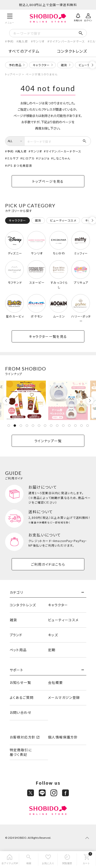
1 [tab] (9, 426)
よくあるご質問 (22, 697)
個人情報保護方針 (63, 737)
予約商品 (15, 65)
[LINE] (42, 793)
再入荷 (23, 41)
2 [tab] (15, 426)
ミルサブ (13, 158)
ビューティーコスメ (63, 620)
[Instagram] (54, 793)
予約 (10, 41)
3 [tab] (21, 426)
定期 (52, 650)
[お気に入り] (48, 860)
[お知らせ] (78, 17)
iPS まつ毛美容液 (20, 165)
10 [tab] (63, 426)
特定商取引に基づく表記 (21, 752)
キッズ (53, 635)
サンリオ (39, 41)
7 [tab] (45, 426)
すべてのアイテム (24, 51)
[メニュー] (10, 18)
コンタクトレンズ (72, 51)
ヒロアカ (28, 158)
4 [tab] (27, 426)
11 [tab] (69, 426)
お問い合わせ (20, 712)
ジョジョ (44, 158)
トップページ (13, 74)
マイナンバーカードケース (67, 41)
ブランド (16, 635)
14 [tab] (88, 426)
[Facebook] (65, 793)
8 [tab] (51, 426)
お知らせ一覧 (20, 682)
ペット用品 (18, 650)
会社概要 (56, 682)
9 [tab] (57, 426)
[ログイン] (88, 17)
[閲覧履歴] (67, 860)
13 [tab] (81, 426)
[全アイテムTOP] (10, 860)
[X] (31, 793)
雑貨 (64, 65)
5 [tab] (33, 426)
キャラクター (41, 65)
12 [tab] (75, 426)
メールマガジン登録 (64, 697)
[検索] (29, 860)
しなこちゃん (62, 158)
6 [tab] (39, 426)
